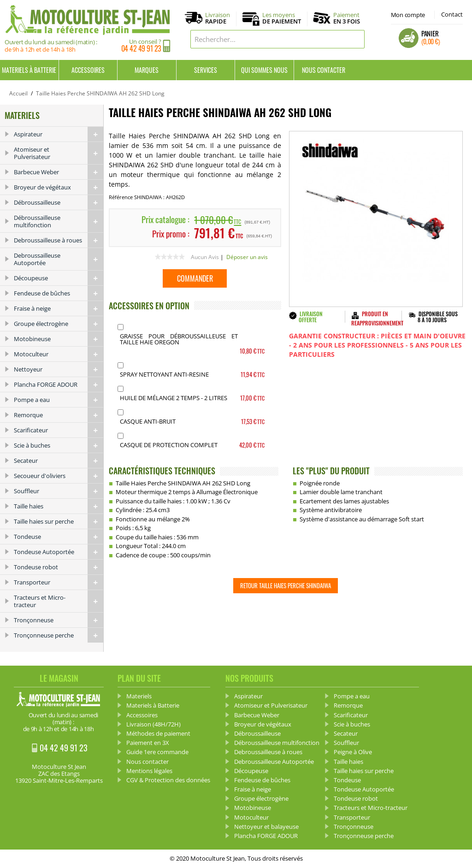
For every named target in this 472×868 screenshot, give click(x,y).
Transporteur (59, 582)
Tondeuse (59, 537)
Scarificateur (59, 430)
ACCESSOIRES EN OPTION (149, 306)
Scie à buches (59, 445)
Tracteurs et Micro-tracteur (59, 601)
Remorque (59, 415)
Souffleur (59, 491)
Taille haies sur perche (59, 521)
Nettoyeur (59, 369)
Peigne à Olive (353, 752)
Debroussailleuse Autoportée (59, 259)
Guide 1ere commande (157, 752)
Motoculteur (59, 354)
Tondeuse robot (59, 567)
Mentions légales (149, 771)
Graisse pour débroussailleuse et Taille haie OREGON (179, 339)
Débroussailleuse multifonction (59, 221)
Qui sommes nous (264, 70)
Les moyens (282, 18)
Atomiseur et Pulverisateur (59, 153)
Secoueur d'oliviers (59, 476)
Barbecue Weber (59, 172)
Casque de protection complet (169, 445)
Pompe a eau (59, 400)
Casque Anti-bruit (148, 421)
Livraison (218, 18)
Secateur (59, 461)
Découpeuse (59, 278)
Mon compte (408, 15)
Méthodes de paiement (158, 733)
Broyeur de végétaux (59, 187)
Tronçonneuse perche (59, 635)
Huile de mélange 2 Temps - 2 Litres (174, 398)
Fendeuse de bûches (59, 293)
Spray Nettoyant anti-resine (164, 374)
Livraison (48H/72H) (153, 724)
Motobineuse (59, 339)
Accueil (18, 93)
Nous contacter (324, 70)
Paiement (347, 18)
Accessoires (88, 70)
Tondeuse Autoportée (59, 552)
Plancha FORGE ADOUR (59, 384)
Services (206, 70)
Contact (452, 14)
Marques (147, 70)
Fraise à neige (59, 308)
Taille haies (59, 506)
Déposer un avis (247, 257)
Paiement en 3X (148, 743)
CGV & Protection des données (168, 780)
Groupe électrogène (59, 324)
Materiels (139, 696)
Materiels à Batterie (29, 70)
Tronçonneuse (59, 620)
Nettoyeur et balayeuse (266, 827)
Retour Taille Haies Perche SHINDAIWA (286, 585)
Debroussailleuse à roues (59, 240)
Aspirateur (59, 134)
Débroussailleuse (59, 202)
